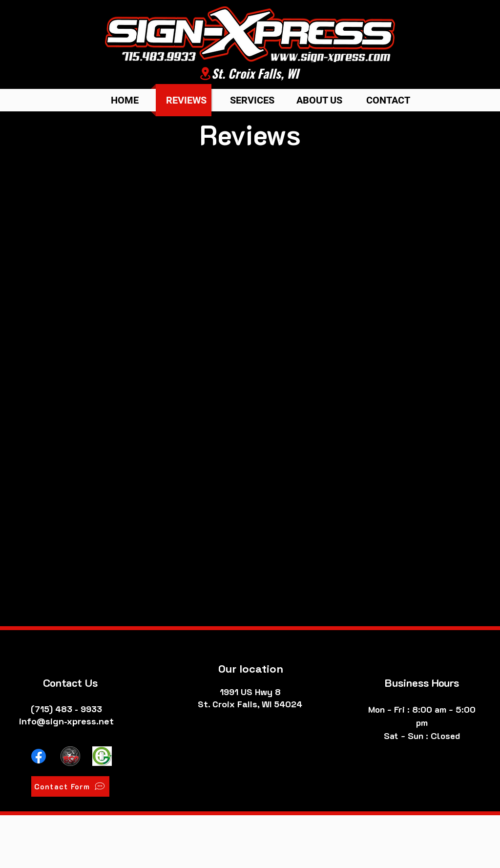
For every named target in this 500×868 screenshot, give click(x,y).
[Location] (205, 74)
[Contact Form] (70, 786)
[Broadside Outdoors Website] (70, 756)
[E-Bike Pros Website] (102, 756)
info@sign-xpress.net (66, 721)
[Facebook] (39, 756)
